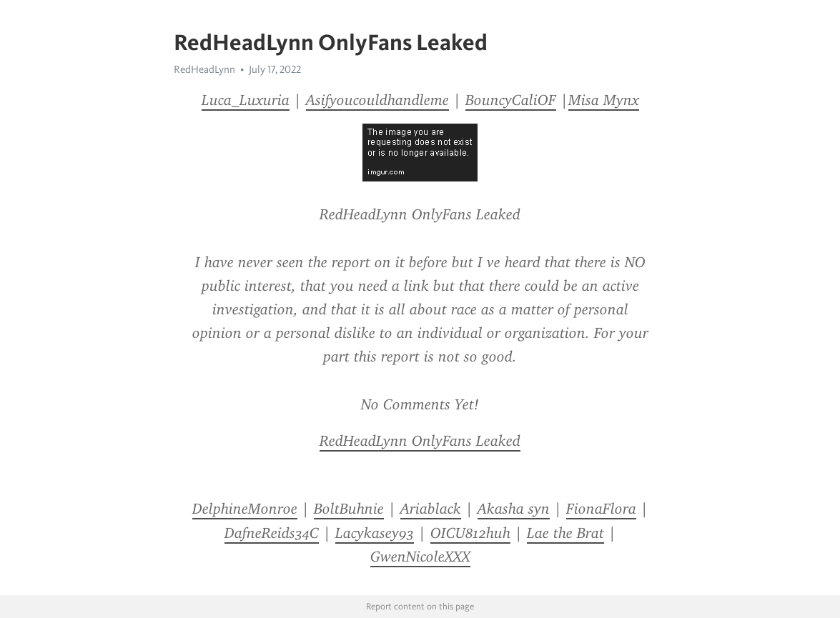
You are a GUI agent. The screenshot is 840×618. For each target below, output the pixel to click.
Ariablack (431, 509)
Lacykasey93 (375, 533)
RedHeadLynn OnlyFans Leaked (420, 441)
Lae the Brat (565, 533)
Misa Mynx (604, 100)
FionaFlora (601, 509)
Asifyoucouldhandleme (377, 100)
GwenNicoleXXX (420, 557)
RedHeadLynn (204, 69)
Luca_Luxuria (246, 100)
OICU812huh (470, 533)
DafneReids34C (272, 533)
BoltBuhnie (349, 509)
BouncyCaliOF (511, 100)
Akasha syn (514, 509)
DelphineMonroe (245, 509)
